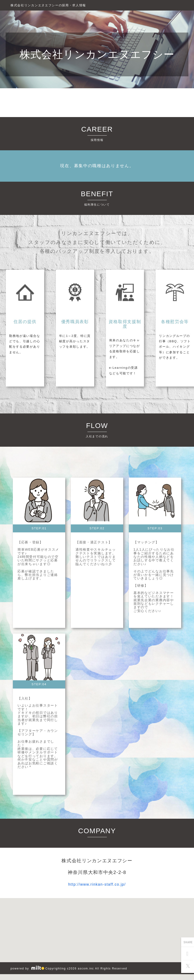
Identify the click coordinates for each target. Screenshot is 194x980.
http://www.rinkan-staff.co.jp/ (97, 884)
